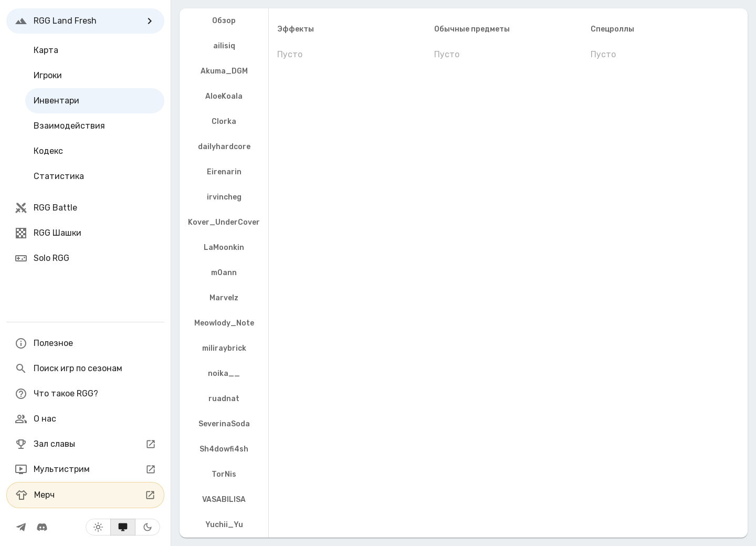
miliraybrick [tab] (224, 348)
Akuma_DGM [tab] (224, 71)
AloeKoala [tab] (224, 96)
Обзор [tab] (224, 21)
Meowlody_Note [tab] (224, 323)
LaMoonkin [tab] (224, 248)
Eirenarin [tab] (224, 172)
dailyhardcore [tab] (224, 147)
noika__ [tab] (224, 374)
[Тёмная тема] (148, 527)
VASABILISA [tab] (224, 500)
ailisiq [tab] (224, 46)
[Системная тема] (123, 527)
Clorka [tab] (224, 122)
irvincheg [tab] (224, 197)
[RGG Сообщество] (42, 527)
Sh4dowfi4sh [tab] (224, 449)
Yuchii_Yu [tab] (224, 525)
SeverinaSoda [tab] (224, 424)
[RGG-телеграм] (21, 527)
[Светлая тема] (98, 527)
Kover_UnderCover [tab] (224, 222)
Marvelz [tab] (224, 298)
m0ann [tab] (224, 273)
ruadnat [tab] (224, 399)
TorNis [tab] (224, 474)
